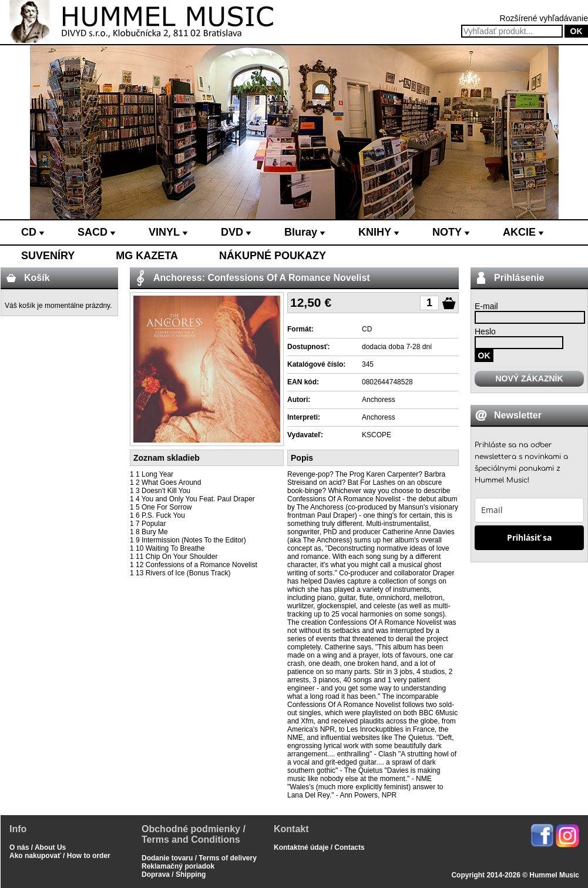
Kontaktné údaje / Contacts (319, 847)
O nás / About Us (38, 847)
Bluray (305, 232)
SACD (96, 232)
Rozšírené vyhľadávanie (544, 18)
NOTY (451, 232)
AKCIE (523, 232)
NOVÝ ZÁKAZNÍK (529, 378)
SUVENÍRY (48, 256)
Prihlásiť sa (529, 537)
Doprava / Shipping (174, 874)
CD (33, 232)
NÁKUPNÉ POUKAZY (273, 256)
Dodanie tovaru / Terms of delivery (199, 858)
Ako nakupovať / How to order (60, 856)
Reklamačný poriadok (178, 866)
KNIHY (379, 232)
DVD (236, 232)
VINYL (168, 232)
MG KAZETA (147, 256)
